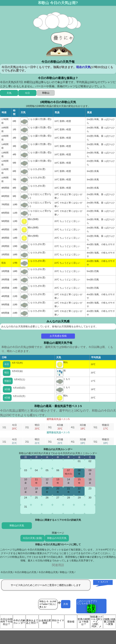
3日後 (7, 389)
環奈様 (71, 622)
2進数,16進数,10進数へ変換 (109, 622)
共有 (66, 604)
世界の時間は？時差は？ (84, 622)
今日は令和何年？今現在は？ (6, 622)
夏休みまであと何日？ (32, 622)
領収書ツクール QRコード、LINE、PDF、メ (97, 622)
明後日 (8, 381)
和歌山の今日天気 (57, 538)
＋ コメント (103, 582)
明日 (7, 373)
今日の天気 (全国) (32, 538)
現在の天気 (83, 67)
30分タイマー (58, 622)
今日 (7, 364)
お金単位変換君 (45, 622)
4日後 (7, 398)
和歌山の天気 (17, 526)
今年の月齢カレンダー (19, 622)
